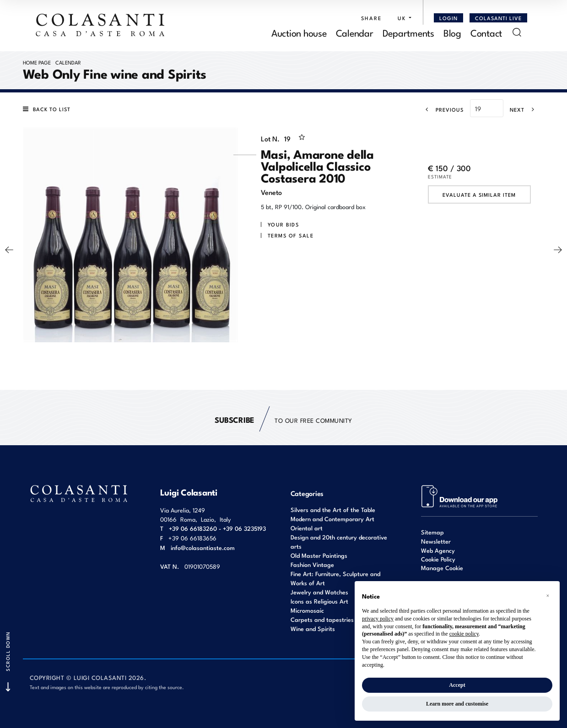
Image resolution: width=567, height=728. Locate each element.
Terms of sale (291, 235)
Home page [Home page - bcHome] (37, 62)
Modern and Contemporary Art (332, 519)
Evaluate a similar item (479, 194)
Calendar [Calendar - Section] (355, 32)
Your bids (283, 224)
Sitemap (432, 532)
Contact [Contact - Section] (486, 32)
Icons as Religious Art (319, 601)
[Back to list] (49, 109)
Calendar (68, 62)
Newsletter (436, 541)
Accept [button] (457, 685)
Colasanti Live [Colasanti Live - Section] (498, 18)
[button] (402, 18)
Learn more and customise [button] (457, 704)
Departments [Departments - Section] (408, 32)
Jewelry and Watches (319, 592)
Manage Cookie (442, 568)
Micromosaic (307, 610)
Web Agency (438, 550)
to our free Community (283, 420)
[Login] (448, 18)
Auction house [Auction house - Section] (299, 32)
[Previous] (442, 109)
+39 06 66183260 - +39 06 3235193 (217, 528)
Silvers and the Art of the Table (333, 510)
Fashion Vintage (312, 564)
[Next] (525, 109)
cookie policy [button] (464, 634)
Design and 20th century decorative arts (339, 542)
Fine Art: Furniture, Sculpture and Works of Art (335, 578)
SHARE (371, 18)
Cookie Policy (438, 559)
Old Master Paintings (319, 555)
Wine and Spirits (313, 628)
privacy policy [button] (378, 619)
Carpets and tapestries (322, 619)
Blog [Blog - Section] (452, 32)
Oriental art (307, 528)
